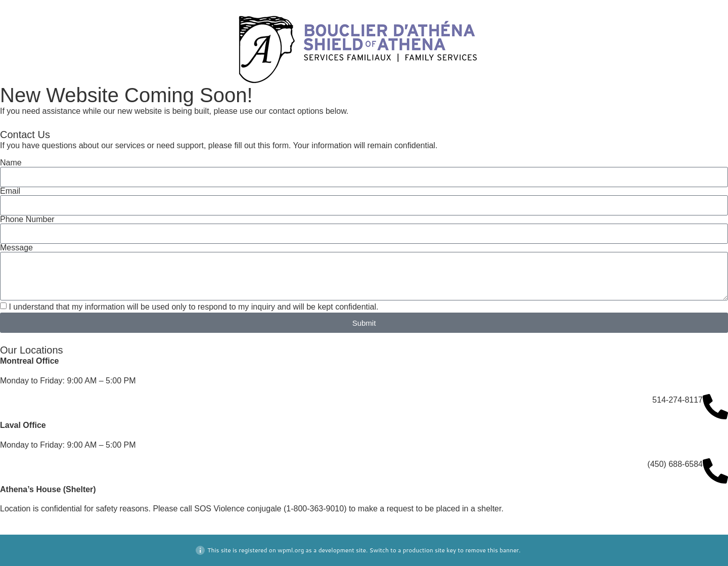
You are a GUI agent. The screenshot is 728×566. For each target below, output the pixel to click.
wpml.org (291, 550)
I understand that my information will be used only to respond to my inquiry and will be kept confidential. (193, 307)
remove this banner (492, 550)
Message (16, 248)
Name (11, 163)
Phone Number (27, 220)
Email (10, 191)
